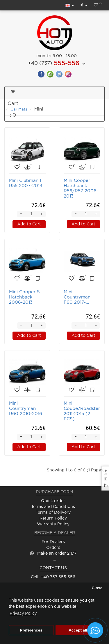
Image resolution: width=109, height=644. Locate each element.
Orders (53, 548)
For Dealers (53, 542)
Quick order (53, 501)
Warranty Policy (53, 524)
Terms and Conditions (53, 507)
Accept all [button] (78, 630)
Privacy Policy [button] (23, 613)
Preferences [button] (31, 630)
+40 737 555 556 (58, 577)
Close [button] (97, 588)
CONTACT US (53, 568)
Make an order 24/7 (53, 553)
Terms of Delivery (53, 513)
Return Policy (53, 518)
